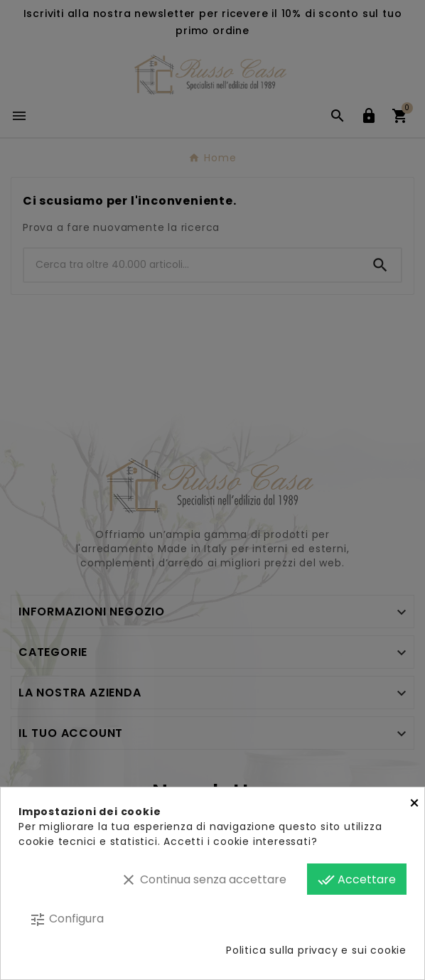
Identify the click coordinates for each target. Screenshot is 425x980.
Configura (66, 919)
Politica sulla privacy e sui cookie (316, 950)
